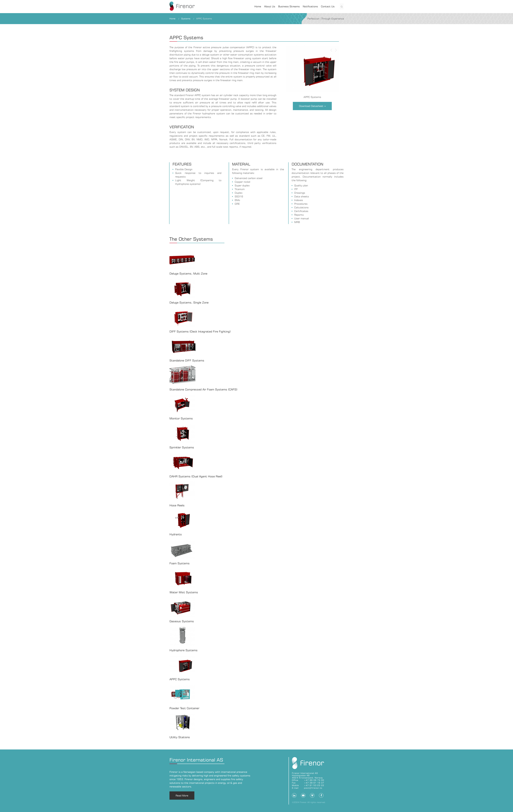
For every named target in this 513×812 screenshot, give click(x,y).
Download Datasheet (312, 106)
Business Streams (289, 7)
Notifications (310, 6)
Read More (182, 795)
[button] (331, 72)
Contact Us (328, 6)
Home (258, 6)
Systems (186, 19)
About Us (270, 7)
